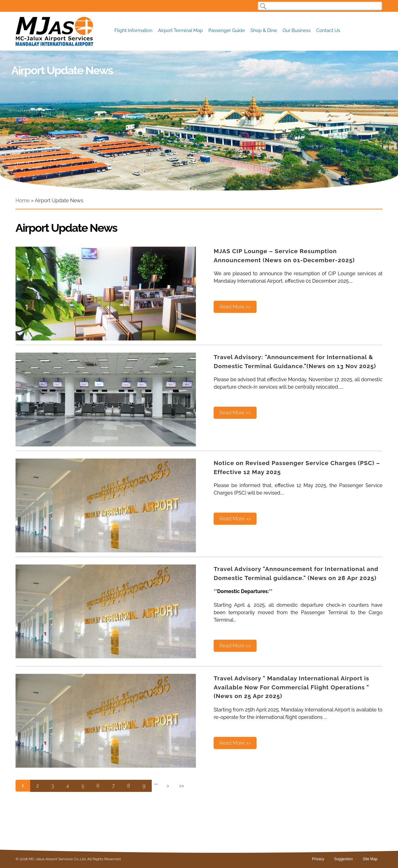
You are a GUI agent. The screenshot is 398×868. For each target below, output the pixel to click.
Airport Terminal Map (180, 31)
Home (23, 201)
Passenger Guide (227, 31)
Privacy (318, 859)
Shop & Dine (264, 31)
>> (182, 786)
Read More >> (235, 307)
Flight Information (133, 31)
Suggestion (344, 859)
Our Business (297, 31)
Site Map (370, 859)
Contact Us (328, 31)
